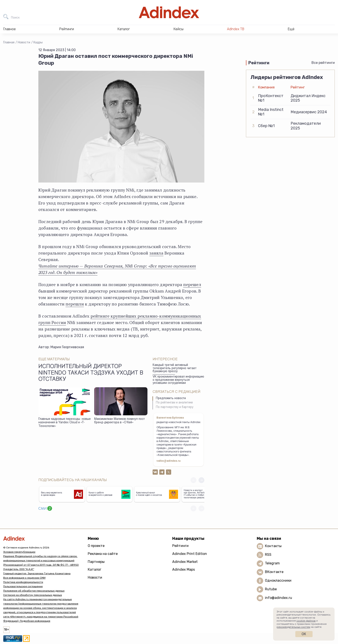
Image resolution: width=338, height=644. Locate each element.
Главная (9, 42)
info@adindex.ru (279, 598)
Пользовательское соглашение (23, 586)
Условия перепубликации (19, 552)
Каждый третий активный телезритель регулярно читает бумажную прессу (175, 368)
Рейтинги (180, 546)
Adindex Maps (184, 569)
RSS (268, 555)
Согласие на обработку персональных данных (33, 595)
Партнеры (96, 562)
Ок (304, 634)
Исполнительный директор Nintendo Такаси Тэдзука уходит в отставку (91, 373)
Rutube (271, 589)
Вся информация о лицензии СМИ (24, 578)
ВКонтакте (274, 572)
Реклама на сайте (103, 554)
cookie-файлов (306, 621)
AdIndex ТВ (236, 29)
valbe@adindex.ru (169, 461)
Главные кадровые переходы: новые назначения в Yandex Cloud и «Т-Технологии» (65, 423)
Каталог (95, 569)
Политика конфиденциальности (23, 582)
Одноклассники (278, 580)
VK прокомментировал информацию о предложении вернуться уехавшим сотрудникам (178, 380)
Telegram (272, 563)
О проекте (96, 546)
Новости (24, 42)
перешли (75, 304)
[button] (201, 480)
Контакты (273, 546)
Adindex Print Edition (190, 554)
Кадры (38, 42)
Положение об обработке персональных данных (34, 591)
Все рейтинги (323, 63)
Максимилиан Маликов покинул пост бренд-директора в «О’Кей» (120, 421)
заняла (156, 253)
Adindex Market (185, 562)
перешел (192, 284)
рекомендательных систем (293, 627)
